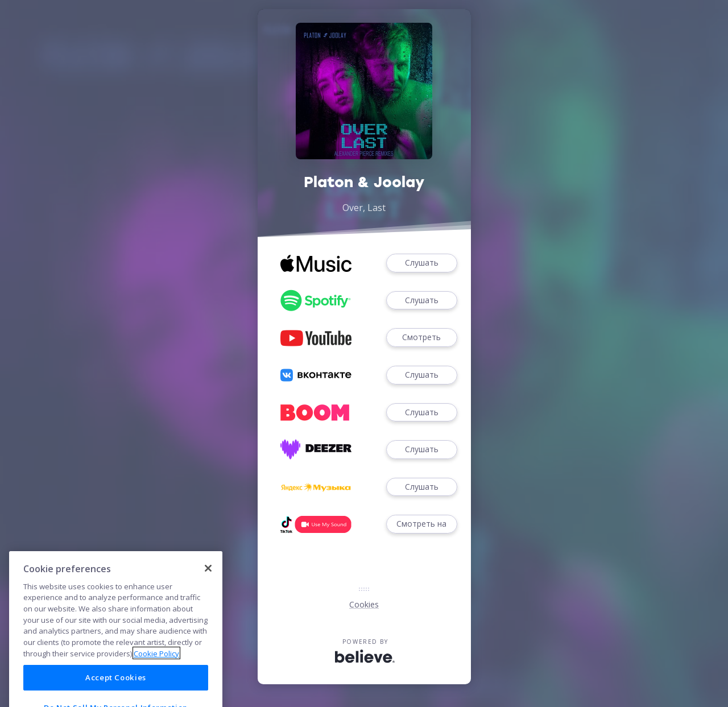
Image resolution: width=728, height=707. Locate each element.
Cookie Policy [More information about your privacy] (156, 671)
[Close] (208, 585)
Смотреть (421, 338)
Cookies (364, 604)
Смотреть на (421, 524)
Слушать (421, 263)
